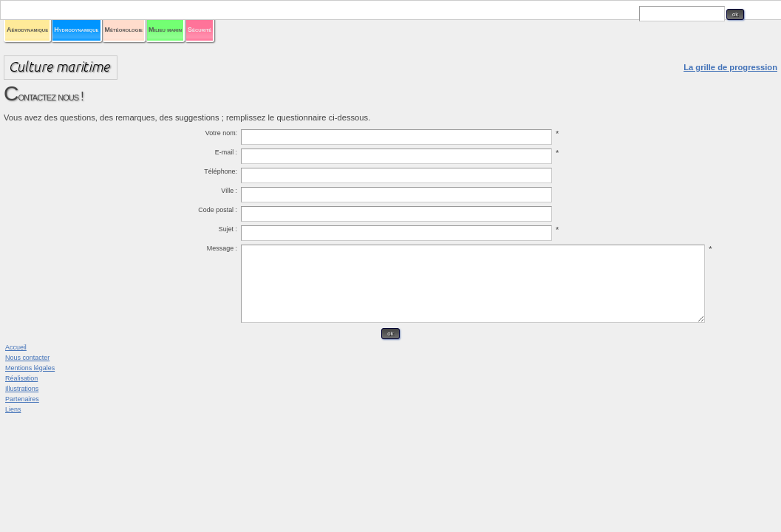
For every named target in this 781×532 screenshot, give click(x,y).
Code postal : (276, 233)
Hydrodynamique (300, 46)
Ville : (290, 214)
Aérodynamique (204, 46)
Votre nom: (280, 156)
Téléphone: (279, 194)
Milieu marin (477, 46)
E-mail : (286, 175)
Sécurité (561, 46)
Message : (281, 271)
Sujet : (289, 252)
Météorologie (392, 46)
